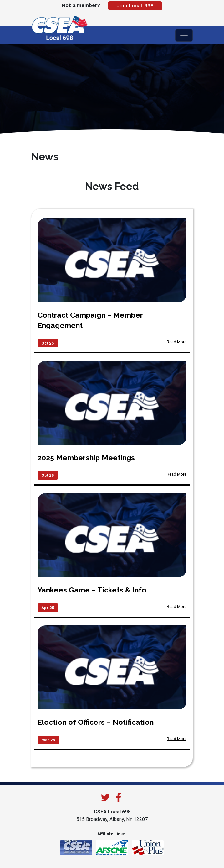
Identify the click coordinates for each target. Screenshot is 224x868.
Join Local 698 (135, 5)
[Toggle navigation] (184, 35)
